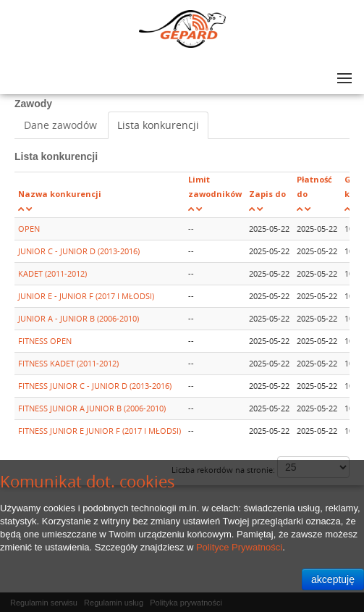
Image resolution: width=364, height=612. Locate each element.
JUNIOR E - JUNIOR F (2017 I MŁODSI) (86, 296)
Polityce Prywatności (239, 547)
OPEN (29, 229)
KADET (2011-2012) (52, 273)
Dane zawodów (60, 125)
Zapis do (267, 194)
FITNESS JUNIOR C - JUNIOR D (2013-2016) (95, 386)
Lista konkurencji (158, 125)
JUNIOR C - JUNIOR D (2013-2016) (79, 251)
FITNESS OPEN (45, 341)
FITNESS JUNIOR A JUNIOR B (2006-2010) (92, 408)
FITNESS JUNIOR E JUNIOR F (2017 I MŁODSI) (100, 431)
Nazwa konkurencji (60, 194)
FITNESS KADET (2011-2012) (68, 363)
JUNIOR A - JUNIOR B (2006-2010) (79, 318)
